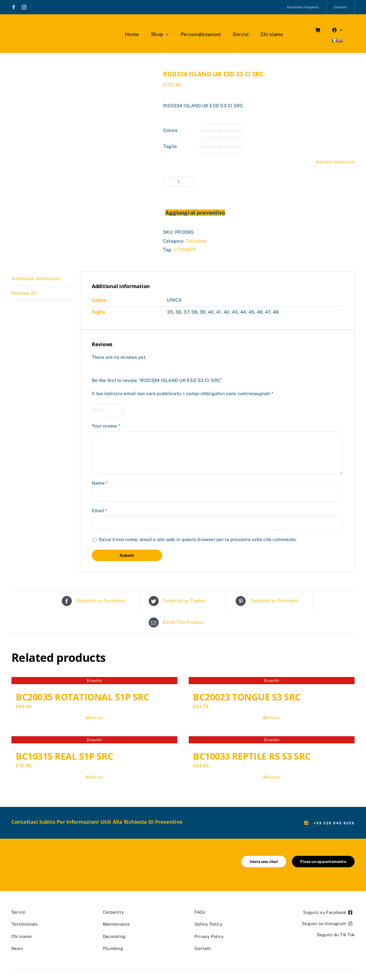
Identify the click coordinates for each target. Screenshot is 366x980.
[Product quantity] (179, 182)
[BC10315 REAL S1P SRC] (94, 741)
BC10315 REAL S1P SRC (64, 756)
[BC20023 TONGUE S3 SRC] (272, 681)
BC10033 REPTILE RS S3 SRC (252, 756)
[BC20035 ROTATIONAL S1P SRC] (94, 681)
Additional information (36, 279)
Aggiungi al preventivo (195, 213)
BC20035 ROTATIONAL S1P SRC (82, 697)
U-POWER (185, 250)
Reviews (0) (24, 293)
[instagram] (24, 7)
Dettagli (97, 718)
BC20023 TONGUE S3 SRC (247, 697)
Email (100, 511)
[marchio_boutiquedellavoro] (44, 26)
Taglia (170, 146)
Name (100, 483)
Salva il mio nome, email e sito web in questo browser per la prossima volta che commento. (198, 540)
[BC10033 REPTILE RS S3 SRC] (272, 741)
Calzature (196, 241)
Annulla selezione (335, 162)
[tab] (43, 279)
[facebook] (14, 7)
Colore (170, 130)
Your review (106, 426)
